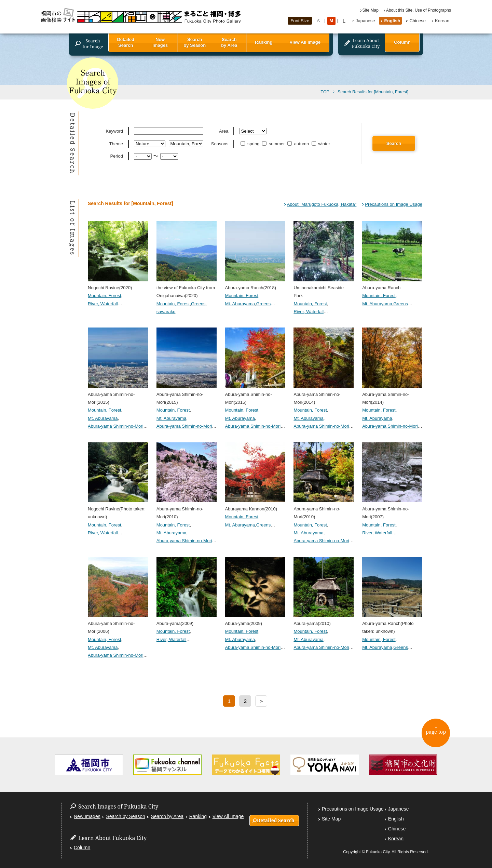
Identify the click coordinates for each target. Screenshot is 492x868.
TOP (325, 92)
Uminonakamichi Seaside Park (324, 288)
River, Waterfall (103, 304)
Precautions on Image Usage (394, 204)
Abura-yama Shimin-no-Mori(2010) (187, 509)
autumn (299, 144)
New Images (160, 42)
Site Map (371, 10)
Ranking (264, 42)
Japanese (365, 21)
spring (251, 144)
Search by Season (195, 42)
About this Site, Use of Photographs (419, 10)
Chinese (418, 21)
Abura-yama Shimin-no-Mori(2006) (118, 624)
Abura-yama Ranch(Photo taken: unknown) (392, 624)
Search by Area (229, 42)
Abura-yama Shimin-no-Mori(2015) (118, 394)
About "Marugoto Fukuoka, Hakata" (322, 204)
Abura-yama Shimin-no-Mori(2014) (324, 394)
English (392, 21)
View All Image (305, 42)
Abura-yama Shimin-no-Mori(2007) (392, 509)
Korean (442, 21)
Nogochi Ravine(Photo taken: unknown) (118, 509)
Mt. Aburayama (240, 304)
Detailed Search (126, 42)
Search (394, 143)
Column (402, 42)
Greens (198, 304)
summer (274, 144)
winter (322, 144)
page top (438, 734)
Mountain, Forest (105, 296)
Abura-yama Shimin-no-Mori (116, 426)
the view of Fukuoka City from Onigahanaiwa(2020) (187, 288)
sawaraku (166, 312)
